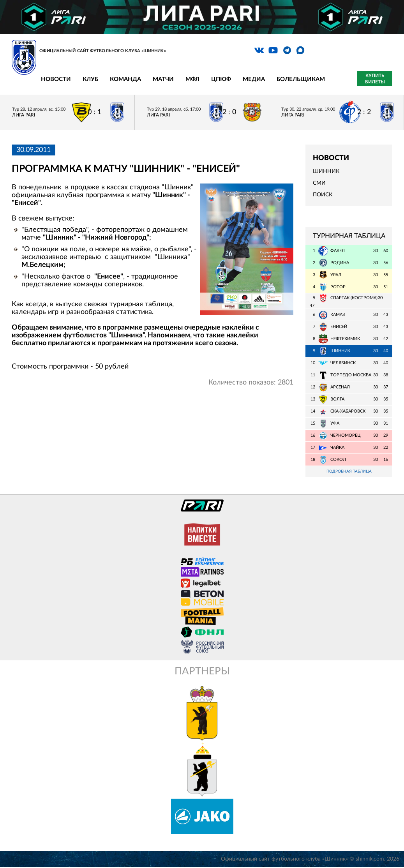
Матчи (163, 79)
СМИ (319, 183)
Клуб (90, 79)
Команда (125, 79)
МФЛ (192, 79)
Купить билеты (375, 79)
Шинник (326, 171)
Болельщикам (301, 79)
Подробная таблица (349, 472)
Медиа (254, 79)
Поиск (323, 195)
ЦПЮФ (221, 79)
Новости (56, 79)
